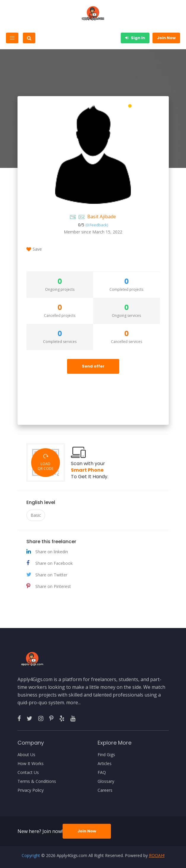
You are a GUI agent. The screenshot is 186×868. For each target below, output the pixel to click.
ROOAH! (157, 855)
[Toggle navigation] (12, 38)
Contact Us (28, 772)
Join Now (166, 38)
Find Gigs (106, 755)
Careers (105, 790)
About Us (26, 755)
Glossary (106, 781)
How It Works (31, 764)
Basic (36, 515)
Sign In (135, 38)
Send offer (93, 366)
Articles (105, 764)
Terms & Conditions (37, 781)
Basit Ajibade (102, 217)
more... (73, 702)
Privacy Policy (31, 790)
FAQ (102, 772)
